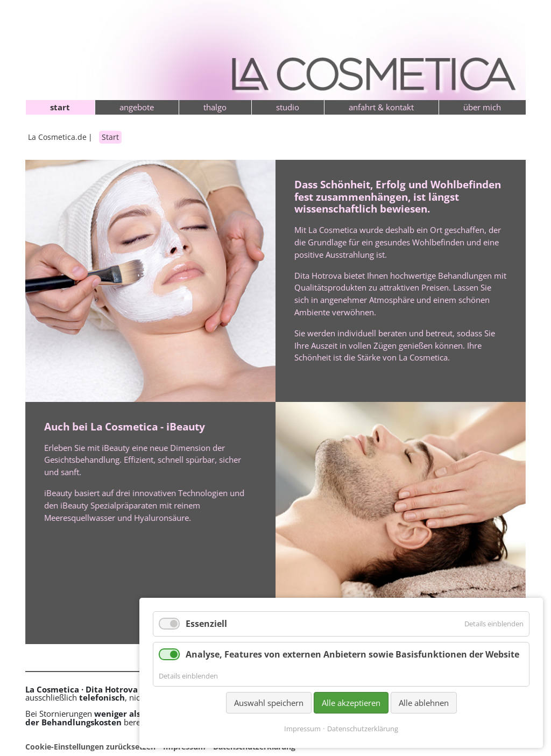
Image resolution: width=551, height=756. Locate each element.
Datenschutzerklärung (363, 729)
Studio (288, 107)
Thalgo (215, 107)
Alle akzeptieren (351, 703)
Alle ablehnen (424, 703)
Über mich (482, 107)
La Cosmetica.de (57, 137)
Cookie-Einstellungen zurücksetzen (90, 747)
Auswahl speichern (269, 703)
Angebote (137, 107)
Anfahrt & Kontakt (381, 107)
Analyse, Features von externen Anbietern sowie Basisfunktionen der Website (352, 654)
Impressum (302, 729)
